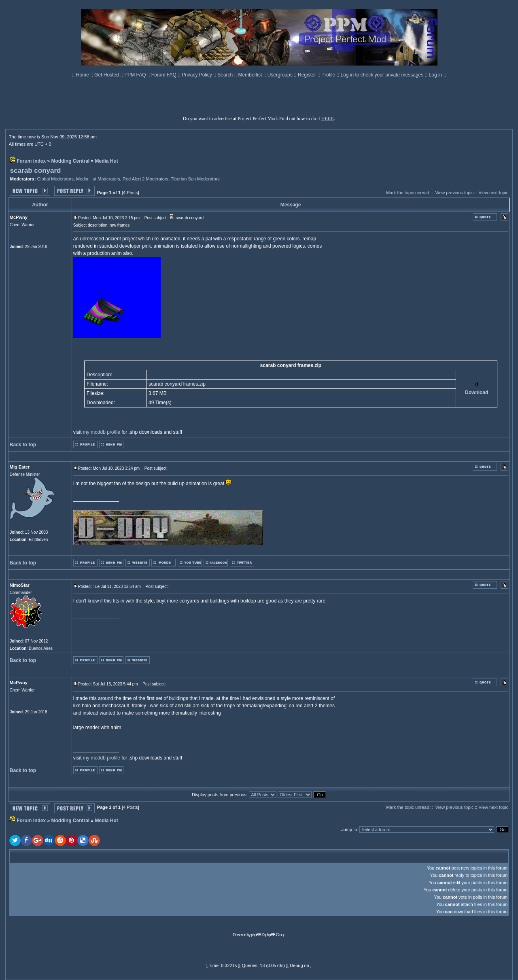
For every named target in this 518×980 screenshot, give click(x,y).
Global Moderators (55, 179)
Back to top (23, 445)
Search (226, 75)
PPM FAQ (136, 75)
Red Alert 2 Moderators (145, 179)
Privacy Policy (197, 75)
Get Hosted (107, 75)
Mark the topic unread (408, 193)
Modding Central (71, 161)
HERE (328, 119)
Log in (436, 75)
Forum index (31, 161)
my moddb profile (102, 432)
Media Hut (107, 161)
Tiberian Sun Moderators (195, 179)
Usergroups (281, 75)
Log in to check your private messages (382, 75)
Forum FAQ (165, 75)
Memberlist (251, 75)
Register (308, 75)
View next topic (493, 193)
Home (83, 75)
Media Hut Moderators (98, 179)
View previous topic (455, 193)
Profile (329, 75)
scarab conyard (36, 171)
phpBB (256, 935)
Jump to (349, 829)
